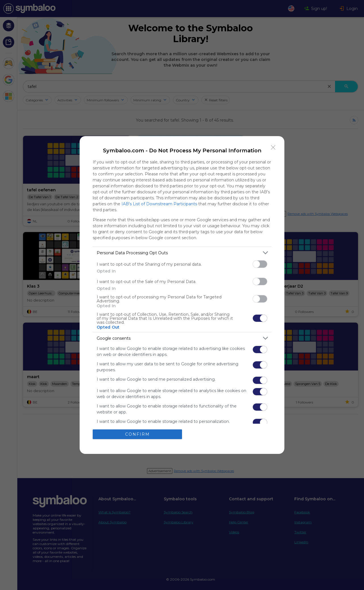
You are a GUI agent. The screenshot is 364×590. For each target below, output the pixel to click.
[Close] (273, 147)
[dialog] (182, 295)
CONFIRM (137, 434)
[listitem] (182, 253)
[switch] (260, 264)
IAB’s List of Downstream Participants (159, 204)
